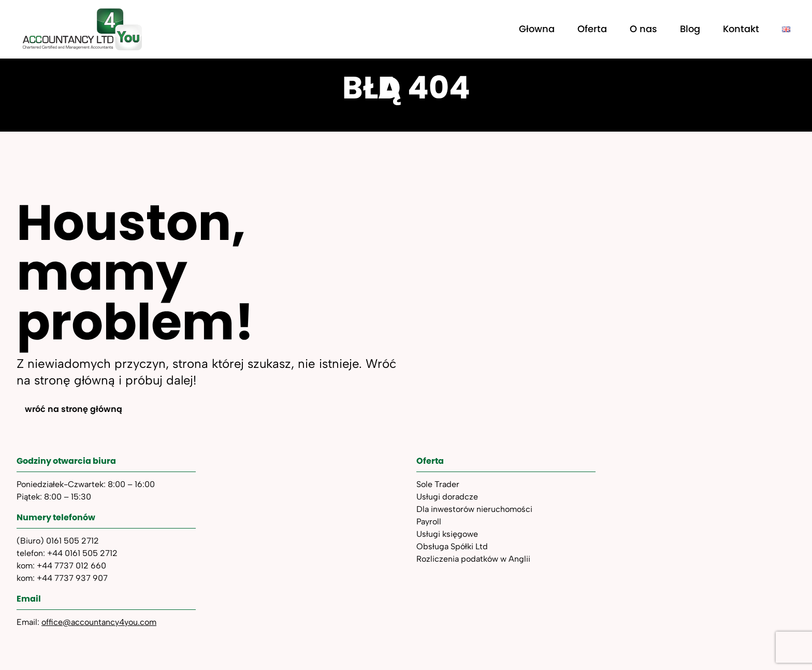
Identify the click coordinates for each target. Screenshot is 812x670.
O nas (643, 29)
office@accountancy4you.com (99, 622)
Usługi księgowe (447, 534)
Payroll (429, 522)
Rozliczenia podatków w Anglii (473, 559)
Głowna (537, 29)
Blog (690, 29)
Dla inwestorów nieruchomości (474, 509)
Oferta (592, 29)
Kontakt (741, 29)
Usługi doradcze (447, 497)
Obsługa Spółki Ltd (452, 546)
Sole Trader (438, 484)
